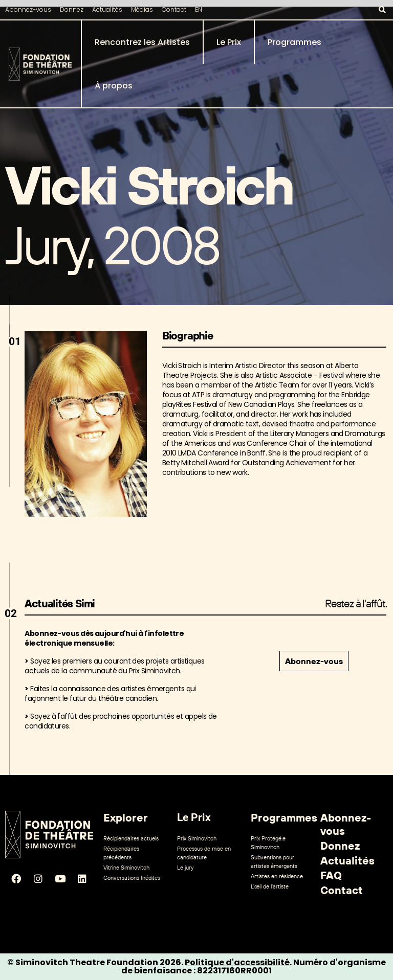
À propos (114, 86)
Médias (142, 9)
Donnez (72, 9)
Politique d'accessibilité (237, 962)
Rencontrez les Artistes (142, 42)
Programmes (294, 42)
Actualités (107, 9)
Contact (174, 9)
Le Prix (229, 42)
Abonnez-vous (28, 9)
